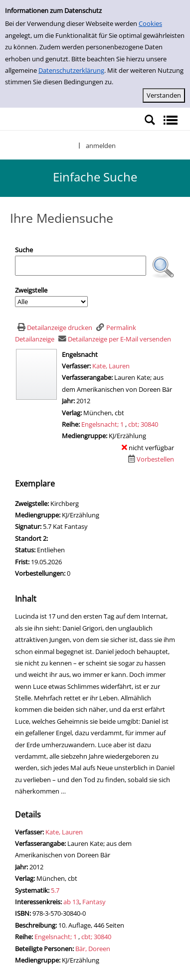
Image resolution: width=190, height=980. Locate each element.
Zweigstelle (31, 290)
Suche (24, 250)
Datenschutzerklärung (71, 70)
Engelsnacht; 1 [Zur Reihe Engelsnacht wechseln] (102, 424)
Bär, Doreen (93, 949)
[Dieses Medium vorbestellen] (150, 459)
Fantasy (94, 902)
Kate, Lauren (111, 366)
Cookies (150, 23)
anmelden (101, 146)
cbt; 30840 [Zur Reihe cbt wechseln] (143, 424)
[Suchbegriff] (81, 266)
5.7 (55, 890)
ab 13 (71, 902)
